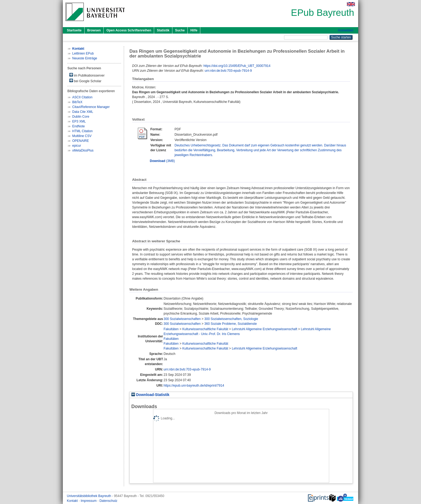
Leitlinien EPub (83, 53)
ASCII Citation (82, 97)
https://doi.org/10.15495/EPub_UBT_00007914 (237, 66)
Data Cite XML (83, 112)
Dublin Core (81, 117)
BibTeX (77, 102)
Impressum (89, 501)
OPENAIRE (81, 141)
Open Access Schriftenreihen (129, 30)
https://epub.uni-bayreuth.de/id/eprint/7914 (194, 386)
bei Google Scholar (85, 81)
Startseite (74, 30)
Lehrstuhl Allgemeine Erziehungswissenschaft (264, 329)
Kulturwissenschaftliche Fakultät (205, 329)
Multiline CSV (82, 136)
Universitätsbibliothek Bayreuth (89, 496)
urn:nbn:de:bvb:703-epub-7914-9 (228, 71)
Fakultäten (171, 329)
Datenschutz (108, 501)
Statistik (163, 30)
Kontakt (73, 501)
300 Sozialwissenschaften (182, 319)
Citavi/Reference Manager (91, 107)
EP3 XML (79, 121)
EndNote (79, 126)
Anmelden (346, 30)
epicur (77, 146)
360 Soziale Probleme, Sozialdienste (231, 324)
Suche (180, 30)
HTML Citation (82, 131)
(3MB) (162, 161)
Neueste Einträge (85, 58)
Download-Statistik (150, 395)
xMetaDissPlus (83, 150)
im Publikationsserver (87, 75)
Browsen (94, 30)
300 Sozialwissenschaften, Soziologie (231, 319)
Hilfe (194, 30)
